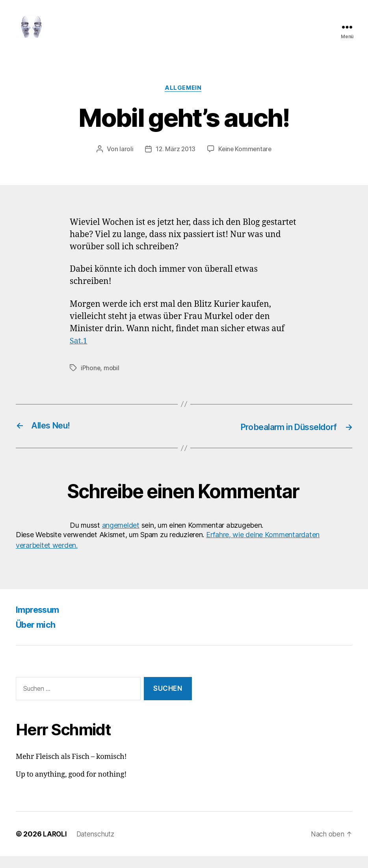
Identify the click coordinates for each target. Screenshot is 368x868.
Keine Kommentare (246, 162)
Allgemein (184, 100)
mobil (112, 380)
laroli (125, 162)
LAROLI (55, 846)
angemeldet (121, 537)
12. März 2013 (175, 162)
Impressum (40, 622)
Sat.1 (79, 353)
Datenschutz (98, 846)
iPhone (91, 380)
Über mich (38, 637)
